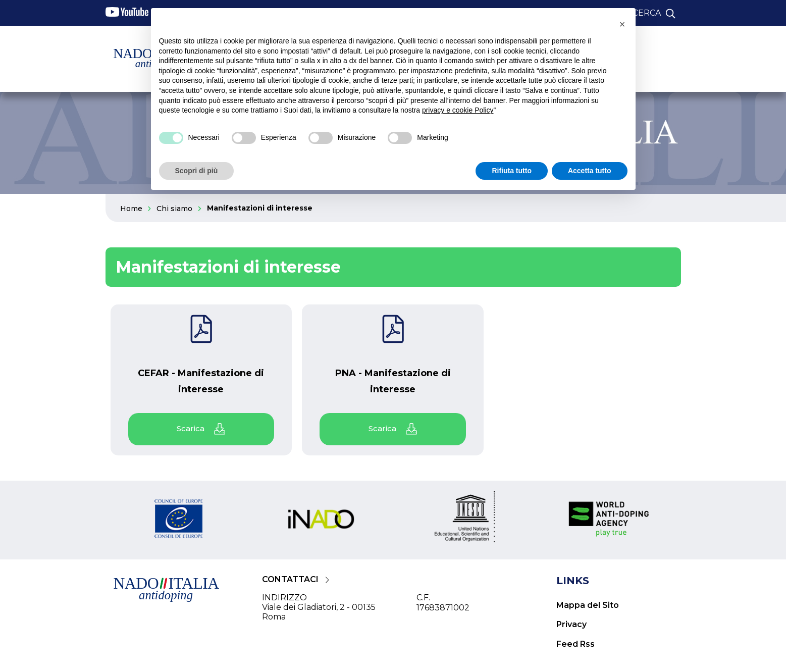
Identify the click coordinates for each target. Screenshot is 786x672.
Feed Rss (575, 644)
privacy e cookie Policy (458, 110)
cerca (647, 13)
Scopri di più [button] (197, 171)
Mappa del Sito (588, 605)
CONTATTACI (290, 579)
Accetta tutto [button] (590, 171)
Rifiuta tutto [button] (512, 171)
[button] (622, 24)
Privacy (571, 624)
